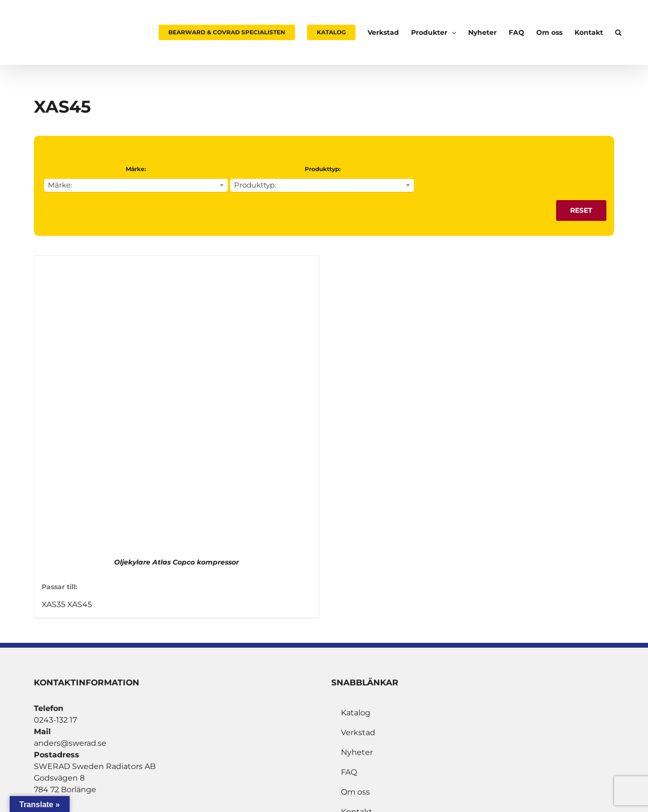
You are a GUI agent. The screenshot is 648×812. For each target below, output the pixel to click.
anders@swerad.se (70, 743)
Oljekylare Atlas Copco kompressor (177, 562)
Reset (581, 210)
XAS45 (80, 604)
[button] (618, 32)
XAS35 (53, 604)
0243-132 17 (55, 720)
